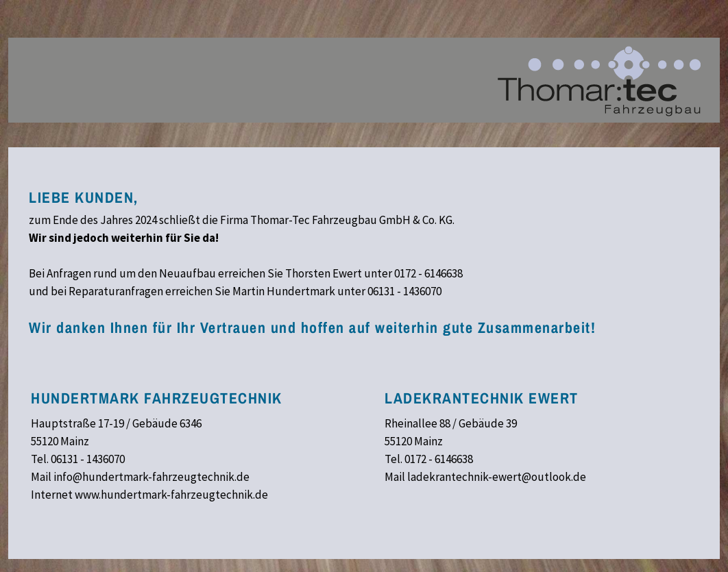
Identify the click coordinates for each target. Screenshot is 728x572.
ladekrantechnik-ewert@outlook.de (497, 477)
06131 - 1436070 (404, 291)
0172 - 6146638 (428, 273)
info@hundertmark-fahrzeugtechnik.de (151, 477)
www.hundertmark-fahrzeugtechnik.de (171, 495)
